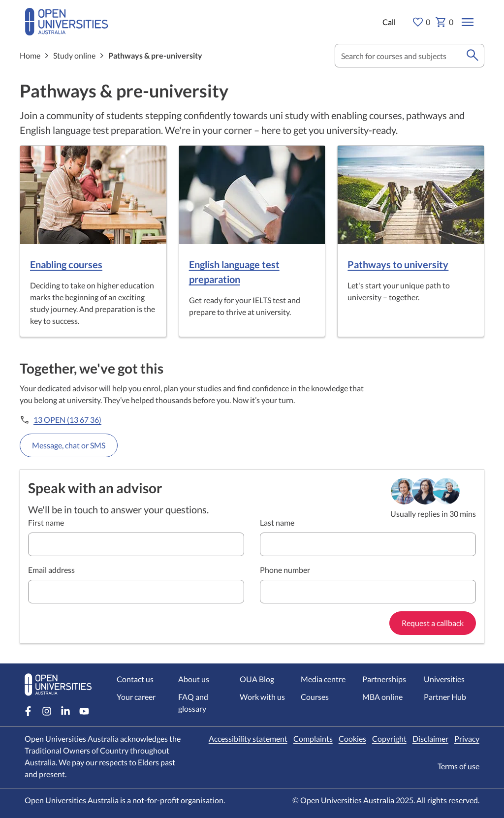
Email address (51, 570)
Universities (444, 679)
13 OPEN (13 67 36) (67, 420)
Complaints (313, 739)
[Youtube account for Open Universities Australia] (84, 711)
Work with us (262, 697)
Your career (136, 697)
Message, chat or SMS (69, 445)
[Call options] (388, 22)
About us (194, 679)
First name (46, 522)
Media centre (323, 679)
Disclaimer (430, 739)
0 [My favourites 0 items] (421, 22)
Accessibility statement (248, 739)
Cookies (352, 739)
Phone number (285, 570)
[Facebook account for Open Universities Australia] (28, 711)
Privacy (467, 739)
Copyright (389, 739)
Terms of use (458, 766)
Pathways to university (398, 264)
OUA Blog (257, 679)
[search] (472, 56)
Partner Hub (445, 697)
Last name (277, 522)
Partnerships (384, 679)
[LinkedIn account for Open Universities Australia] (65, 711)
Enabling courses (66, 264)
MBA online (382, 697)
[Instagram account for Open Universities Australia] (47, 711)
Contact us (135, 679)
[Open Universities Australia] (66, 30)
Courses (315, 697)
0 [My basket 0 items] (444, 22)
